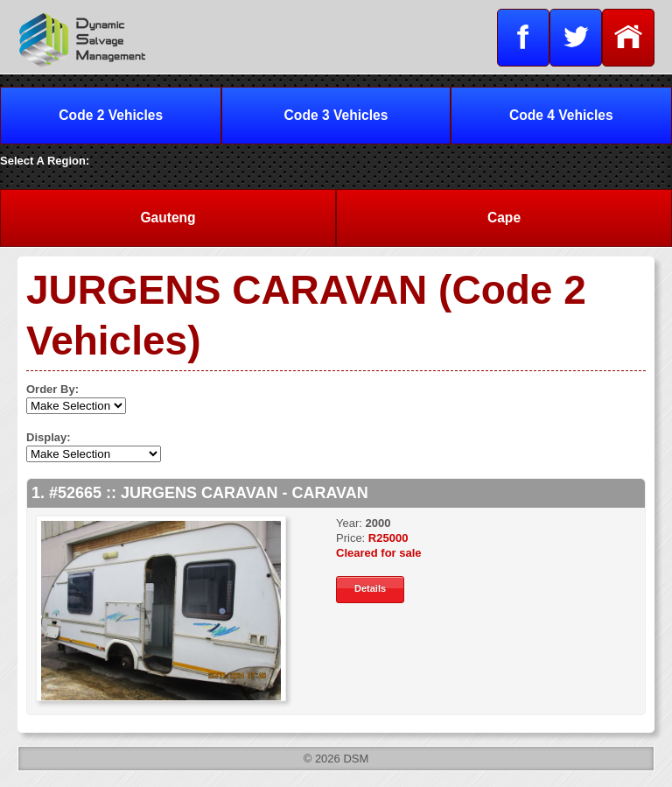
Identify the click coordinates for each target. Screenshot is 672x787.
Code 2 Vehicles (111, 115)
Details (370, 588)
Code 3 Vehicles (336, 115)
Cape (504, 218)
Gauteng (168, 218)
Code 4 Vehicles (561, 115)
